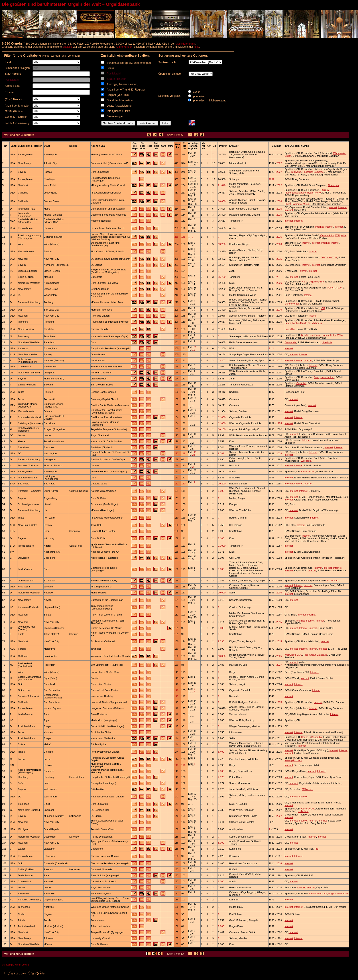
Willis (340, 335)
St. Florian (333, 581)
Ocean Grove (334, 288)
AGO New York (329, 257)
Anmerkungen (124, 47)
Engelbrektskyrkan (339, 894)
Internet (333, 207)
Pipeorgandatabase (295, 193)
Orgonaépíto (327, 235)
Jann (316, 377)
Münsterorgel (292, 304)
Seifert (305, 737)
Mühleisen (307, 789)
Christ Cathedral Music (297, 204)
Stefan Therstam (318, 894)
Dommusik (290, 342)
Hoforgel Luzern (293, 760)
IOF (323, 308)
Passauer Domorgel (313, 172)
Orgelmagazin (316, 282)
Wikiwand (296, 172)
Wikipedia (341, 235)
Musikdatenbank (185, 44)
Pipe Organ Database (315, 655)
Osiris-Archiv (308, 471)
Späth (288, 323)
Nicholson (303, 811)
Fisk (317, 849)
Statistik (67, 47)
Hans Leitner (327, 377)
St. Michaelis (315, 323)
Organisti (301, 383)
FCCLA (325, 190)
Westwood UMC (293, 655)
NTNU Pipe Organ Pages (315, 335)
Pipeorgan (333, 185)
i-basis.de (327, 342)
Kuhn (333, 335)
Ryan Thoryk (314, 193)
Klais (305, 282)
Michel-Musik (299, 323)
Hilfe (197, 47)
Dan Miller (290, 329)
